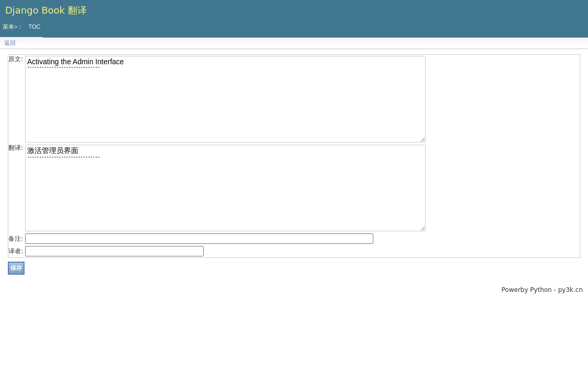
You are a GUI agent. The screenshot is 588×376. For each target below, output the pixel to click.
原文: (16, 59)
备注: (16, 239)
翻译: (16, 148)
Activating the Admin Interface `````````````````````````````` (225, 99)
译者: (16, 251)
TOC (34, 27)
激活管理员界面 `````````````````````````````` (225, 188)
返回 (10, 43)
